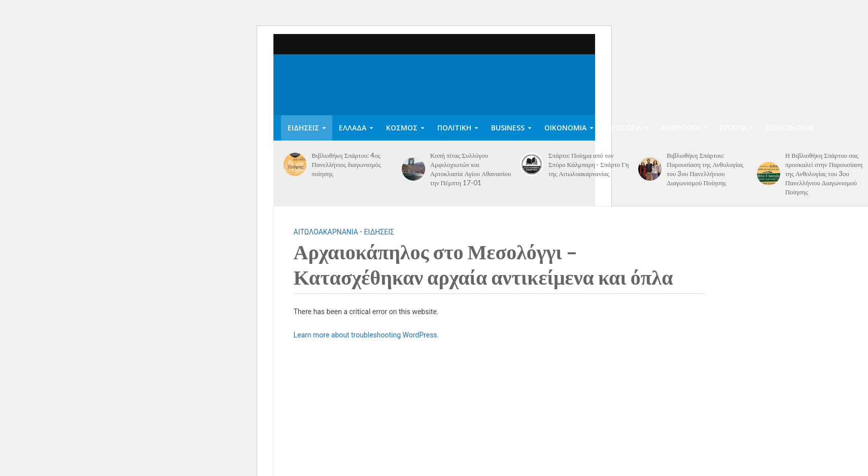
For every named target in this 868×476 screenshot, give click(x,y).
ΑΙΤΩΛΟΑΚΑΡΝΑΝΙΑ (326, 232)
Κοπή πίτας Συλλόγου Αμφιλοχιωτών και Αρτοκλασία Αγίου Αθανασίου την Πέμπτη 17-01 (471, 169)
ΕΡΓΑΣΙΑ (733, 128)
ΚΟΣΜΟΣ (402, 128)
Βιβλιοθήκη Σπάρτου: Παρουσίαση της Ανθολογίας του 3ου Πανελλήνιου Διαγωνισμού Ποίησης (705, 169)
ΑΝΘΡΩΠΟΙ (680, 128)
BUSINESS (508, 128)
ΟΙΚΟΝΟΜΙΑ (565, 128)
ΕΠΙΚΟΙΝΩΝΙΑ (790, 128)
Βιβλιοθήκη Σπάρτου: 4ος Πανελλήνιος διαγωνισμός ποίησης (346, 164)
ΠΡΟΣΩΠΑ (624, 128)
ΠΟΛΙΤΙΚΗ (454, 128)
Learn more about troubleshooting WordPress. (367, 335)
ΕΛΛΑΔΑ (353, 128)
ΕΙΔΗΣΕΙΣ (303, 128)
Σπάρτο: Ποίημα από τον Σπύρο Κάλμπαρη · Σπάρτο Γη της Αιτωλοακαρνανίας (589, 164)
